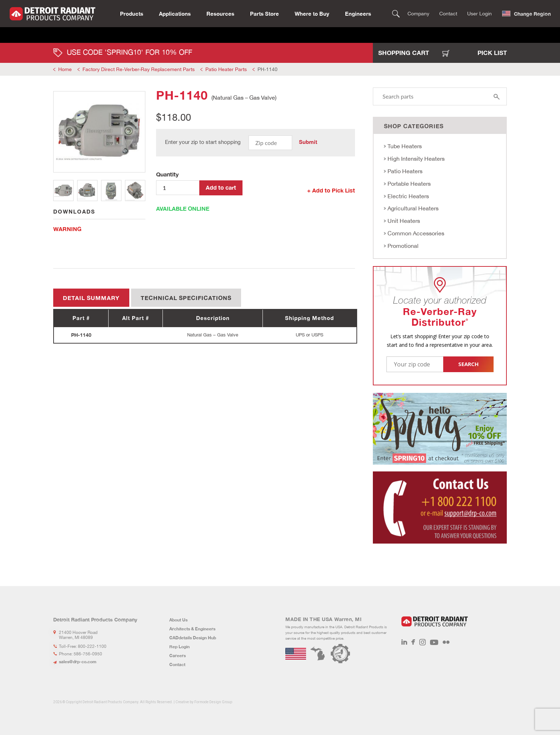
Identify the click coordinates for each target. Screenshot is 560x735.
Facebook (413, 642)
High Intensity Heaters (416, 159)
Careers (177, 656)
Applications (175, 13)
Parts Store (264, 13)
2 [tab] (87, 191)
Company (418, 13)
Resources (220, 13)
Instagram (422, 642)
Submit (308, 142)
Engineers (358, 13)
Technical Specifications (186, 298)
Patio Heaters (405, 171)
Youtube (434, 642)
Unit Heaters (404, 221)
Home (65, 69)
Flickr (446, 642)
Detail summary (91, 298)
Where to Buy (312, 13)
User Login (479, 13)
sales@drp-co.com (78, 662)
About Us (178, 620)
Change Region (532, 13)
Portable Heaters (409, 184)
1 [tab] (63, 191)
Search (396, 13)
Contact (448, 13)
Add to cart (221, 187)
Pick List (492, 53)
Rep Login (179, 647)
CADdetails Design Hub (193, 638)
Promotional (403, 246)
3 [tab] (111, 191)
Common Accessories (416, 233)
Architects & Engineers (192, 629)
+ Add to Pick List (331, 190)
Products (132, 13)
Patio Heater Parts (226, 69)
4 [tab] (135, 191)
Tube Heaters (405, 146)
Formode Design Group (213, 702)
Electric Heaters (408, 196)
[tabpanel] (99, 132)
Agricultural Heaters (413, 208)
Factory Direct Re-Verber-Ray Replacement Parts (139, 69)
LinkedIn (404, 642)
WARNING (67, 229)
